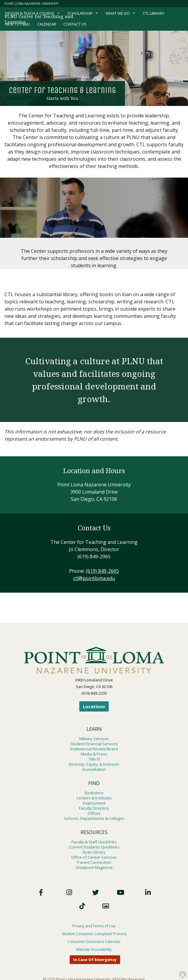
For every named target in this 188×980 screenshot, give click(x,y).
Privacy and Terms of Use (94, 926)
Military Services (94, 739)
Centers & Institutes (94, 798)
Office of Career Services (94, 857)
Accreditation (94, 769)
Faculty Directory (94, 808)
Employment (94, 803)
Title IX (94, 759)
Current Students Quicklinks (94, 847)
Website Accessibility (94, 949)
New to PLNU (18, 24)
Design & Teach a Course (33, 13)
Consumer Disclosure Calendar (94, 942)
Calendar (47, 24)
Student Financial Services (94, 744)
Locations (94, 706)
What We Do (121, 13)
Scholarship (83, 13)
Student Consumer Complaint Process (94, 934)
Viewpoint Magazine (94, 867)
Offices (94, 813)
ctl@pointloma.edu (94, 578)
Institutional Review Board (94, 749)
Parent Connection (94, 862)
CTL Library (153, 13)
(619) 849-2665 (102, 571)
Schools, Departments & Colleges (94, 818)
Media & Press (94, 754)
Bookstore (94, 793)
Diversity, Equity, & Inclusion (94, 764)
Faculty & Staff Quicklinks (94, 842)
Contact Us (75, 24)
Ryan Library (94, 852)
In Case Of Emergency (95, 960)
